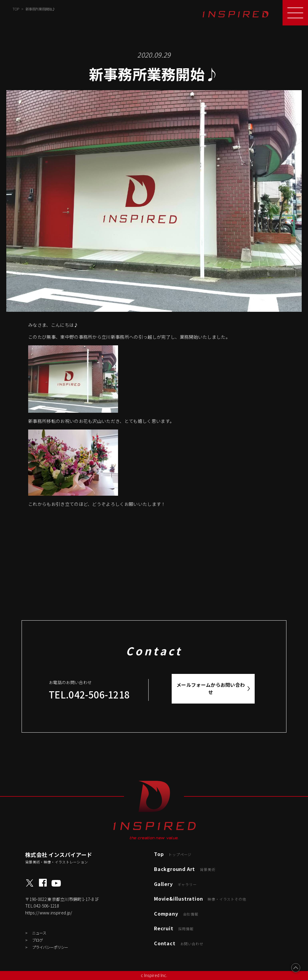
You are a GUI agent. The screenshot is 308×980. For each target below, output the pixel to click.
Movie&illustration (200, 899)
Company (176, 914)
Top (173, 854)
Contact (179, 943)
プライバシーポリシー (50, 947)
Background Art (185, 869)
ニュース (39, 933)
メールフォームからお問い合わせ (211, 689)
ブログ (37, 940)
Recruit (174, 928)
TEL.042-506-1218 (89, 694)
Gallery (175, 884)
